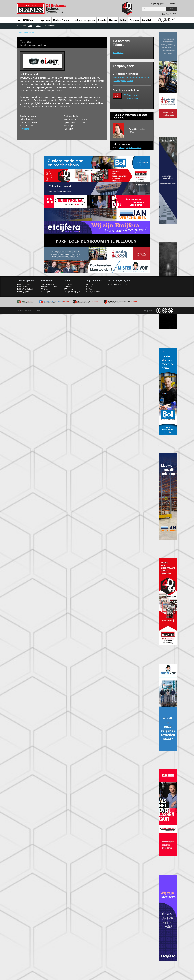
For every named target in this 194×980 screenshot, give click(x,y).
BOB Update (68, 289)
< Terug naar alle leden (27, 33)
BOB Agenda (46, 289)
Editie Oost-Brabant (25, 287)
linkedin (171, 311)
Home (19, 20)
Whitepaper (45, 292)
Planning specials (24, 292)
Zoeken (172, 9)
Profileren (173, 4)
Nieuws (113, 20)
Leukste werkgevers (84, 20)
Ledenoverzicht (69, 284)
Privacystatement (93, 292)
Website (25, 129)
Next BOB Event (47, 284)
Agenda (102, 20)
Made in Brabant (62, 20)
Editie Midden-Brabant (26, 284)
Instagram (165, 311)
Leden (123, 20)
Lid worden (68, 287)
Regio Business (42, 8)
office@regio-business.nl (130, 148)
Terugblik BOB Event (49, 287)
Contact (89, 287)
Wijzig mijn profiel (158, 4)
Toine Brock (118, 53)
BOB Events (29, 20)
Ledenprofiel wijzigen (72, 292)
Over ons (134, 20)
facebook (159, 311)
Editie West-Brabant (25, 289)
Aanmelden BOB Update (118, 284)
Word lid (146, 20)
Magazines (44, 20)
